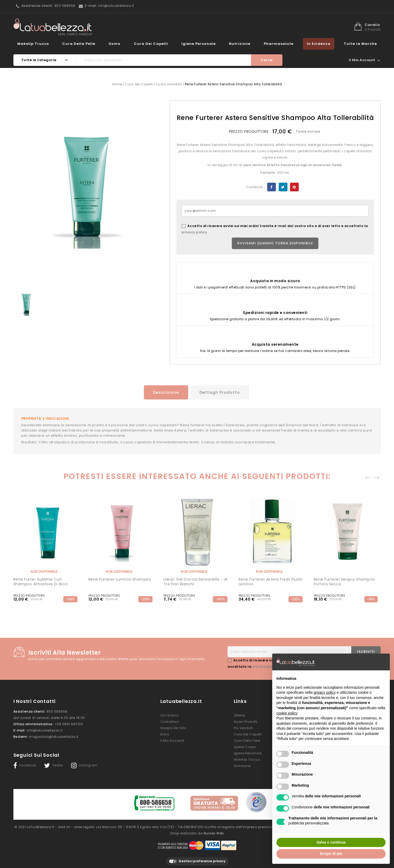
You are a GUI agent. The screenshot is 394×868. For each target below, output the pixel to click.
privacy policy (194, 232)
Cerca (267, 60)
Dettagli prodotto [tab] (220, 392)
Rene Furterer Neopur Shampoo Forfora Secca (344, 581)
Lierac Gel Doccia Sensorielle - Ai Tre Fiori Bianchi (196, 581)
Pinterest (294, 187)
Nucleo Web (214, 830)
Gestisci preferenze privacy (197, 858)
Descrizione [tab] (164, 392)
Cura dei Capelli (151, 44)
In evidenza (319, 44)
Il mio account (172, 740)
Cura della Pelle (79, 44)
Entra (165, 733)
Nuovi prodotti (246, 721)
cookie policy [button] (287, 713)
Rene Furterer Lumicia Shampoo (120, 578)
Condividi (272, 187)
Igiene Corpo (245, 746)
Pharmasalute (279, 44)
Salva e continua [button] (331, 842)
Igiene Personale (199, 44)
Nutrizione (240, 44)
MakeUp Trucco (33, 44)
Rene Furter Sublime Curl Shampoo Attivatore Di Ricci (41, 581)
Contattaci (170, 721)
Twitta (283, 187)
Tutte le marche (360, 44)
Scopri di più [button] (331, 854)
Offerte (240, 715)
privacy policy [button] (325, 692)
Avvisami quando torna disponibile (275, 243)
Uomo (115, 44)
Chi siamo (170, 715)
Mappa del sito (173, 727)
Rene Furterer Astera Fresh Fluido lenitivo (271, 581)
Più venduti (243, 727)
